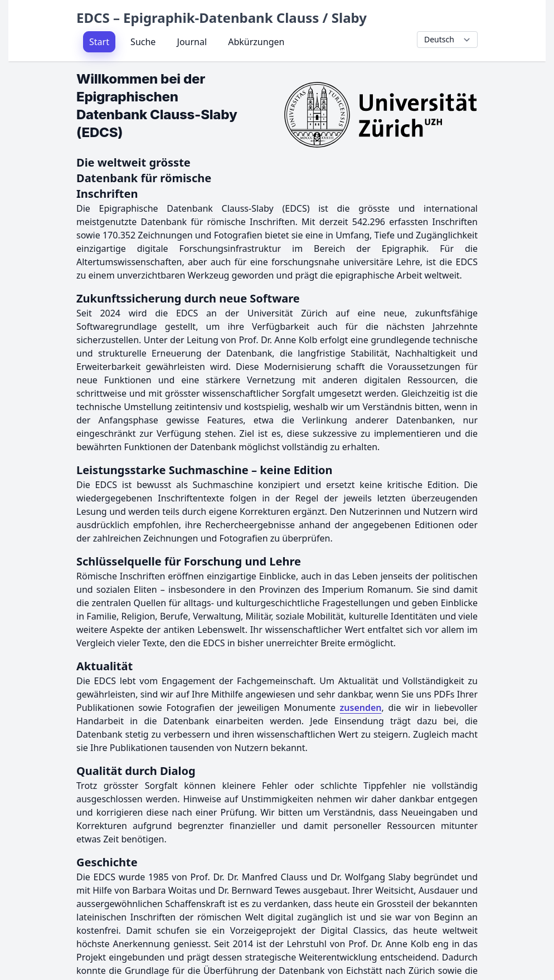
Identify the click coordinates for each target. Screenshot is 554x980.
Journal (192, 42)
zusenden (361, 708)
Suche (143, 42)
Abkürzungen (256, 42)
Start (99, 42)
